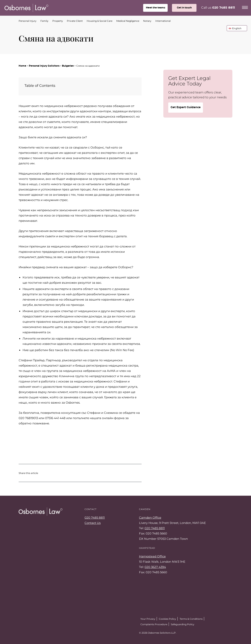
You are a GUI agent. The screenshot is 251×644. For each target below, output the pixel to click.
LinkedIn (38, 632)
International (163, 21)
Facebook (29, 632)
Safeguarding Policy (183, 624)
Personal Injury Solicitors (44, 66)
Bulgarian (68, 66)
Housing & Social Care (100, 21)
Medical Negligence (128, 21)
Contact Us (93, 523)
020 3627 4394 (155, 567)
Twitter (21, 632)
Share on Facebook (53, 473)
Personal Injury (28, 21)
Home (22, 66)
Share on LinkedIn (61, 473)
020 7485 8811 (224, 8)
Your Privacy (148, 619)
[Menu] (245, 7)
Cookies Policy (167, 619)
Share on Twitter (45, 473)
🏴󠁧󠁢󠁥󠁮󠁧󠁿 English (235, 28)
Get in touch (184, 8)
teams (156, 8)
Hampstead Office (152, 556)
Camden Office (150, 517)
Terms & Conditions (191, 619)
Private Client (75, 21)
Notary (147, 21)
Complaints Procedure (154, 624)
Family (44, 21)
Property (58, 21)
